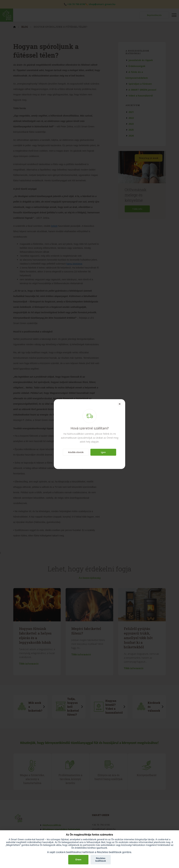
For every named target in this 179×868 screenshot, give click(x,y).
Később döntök (76, 452)
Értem (78, 860)
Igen (103, 452)
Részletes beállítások (101, 860)
